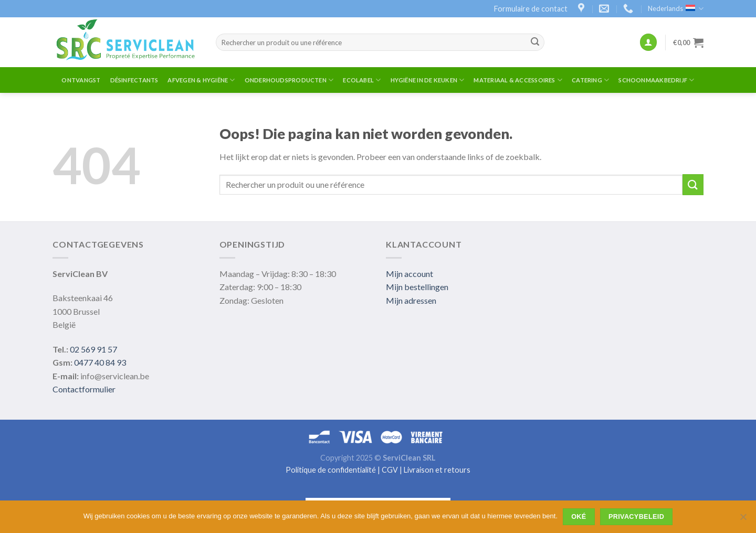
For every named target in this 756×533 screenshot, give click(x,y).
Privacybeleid (636, 517)
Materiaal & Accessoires (518, 80)
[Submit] (535, 42)
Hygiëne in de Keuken (428, 80)
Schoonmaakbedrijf (656, 80)
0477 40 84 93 (100, 362)
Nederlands (676, 9)
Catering (590, 80)
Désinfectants (134, 80)
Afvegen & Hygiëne (201, 80)
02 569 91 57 (93, 349)
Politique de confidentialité (331, 470)
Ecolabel (362, 80)
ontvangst (81, 80)
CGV (390, 470)
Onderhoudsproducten (289, 80)
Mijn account (409, 274)
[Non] (743, 520)
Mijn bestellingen (417, 287)
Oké (579, 517)
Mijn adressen (411, 300)
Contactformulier (84, 389)
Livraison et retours (437, 470)
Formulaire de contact (531, 9)
